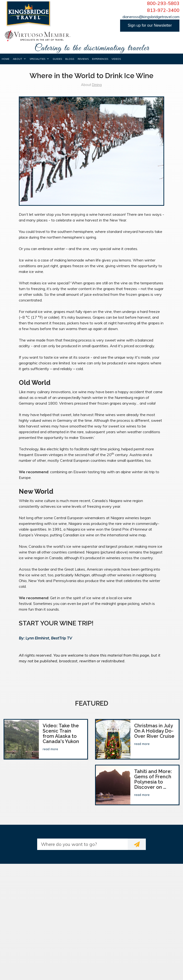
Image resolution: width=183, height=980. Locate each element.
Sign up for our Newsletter (150, 25)
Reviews (83, 59)
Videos (116, 59)
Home (5, 59)
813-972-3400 (163, 10)
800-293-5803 (163, 3)
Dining (97, 85)
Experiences (100, 59)
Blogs (70, 59)
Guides (57, 59)
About (18, 59)
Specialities (37, 59)
